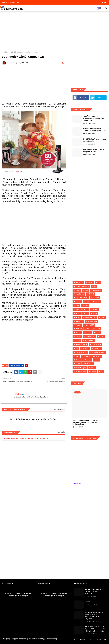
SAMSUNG (79, 282)
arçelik (93, 368)
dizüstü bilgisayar (81, 344)
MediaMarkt (97, 290)
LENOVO (96, 298)
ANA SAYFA (77, 483)
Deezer (86, 356)
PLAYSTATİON (92, 321)
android (93, 372)
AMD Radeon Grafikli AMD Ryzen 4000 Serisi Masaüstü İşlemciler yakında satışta (95, 629)
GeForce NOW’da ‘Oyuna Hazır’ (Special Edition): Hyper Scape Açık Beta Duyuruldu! (94, 615)
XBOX (102, 337)
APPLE (86, 306)
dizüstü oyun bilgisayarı (83, 360)
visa (97, 360)
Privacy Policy (101, 639)
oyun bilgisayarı (81, 372)
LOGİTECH (79, 329)
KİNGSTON (79, 321)
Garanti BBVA (89, 341)
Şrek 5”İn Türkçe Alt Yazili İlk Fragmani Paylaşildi (94, 151)
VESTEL (78, 313)
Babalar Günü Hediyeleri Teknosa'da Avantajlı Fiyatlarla (95, 129)
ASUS (77, 306)
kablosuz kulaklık (91, 317)
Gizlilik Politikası (15, 2)
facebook (82, 98)
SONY (88, 302)
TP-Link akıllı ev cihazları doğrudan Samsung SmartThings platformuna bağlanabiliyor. (87, 422)
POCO (98, 333)
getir (77, 356)
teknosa (78, 302)
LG (12, 52)
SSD (87, 313)
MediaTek (86, 348)
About (82, 639)
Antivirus (97, 302)
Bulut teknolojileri (81, 352)
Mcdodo (78, 333)
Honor (78, 290)
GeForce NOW (90, 337)
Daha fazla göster (59, 410)
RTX (102, 372)
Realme (95, 309)
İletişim (88, 602)
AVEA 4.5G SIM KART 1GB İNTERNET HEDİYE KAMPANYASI (94, 591)
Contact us (90, 639)
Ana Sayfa (6, 52)
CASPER (92, 294)
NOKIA (95, 313)
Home (77, 639)
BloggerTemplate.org (48, 639)
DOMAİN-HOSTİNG (98, 352)
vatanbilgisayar (81, 368)
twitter (100, 98)
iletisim (5, 2)
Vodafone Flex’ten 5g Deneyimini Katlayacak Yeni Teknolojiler (93, 118)
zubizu (78, 341)
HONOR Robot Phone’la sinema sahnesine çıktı (95, 140)
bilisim (17, 394)
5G (95, 286)
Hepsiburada (80, 294)
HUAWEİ (90, 282)
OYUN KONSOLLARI (82, 298)
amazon (88, 333)
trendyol (78, 325)
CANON (78, 337)
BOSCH (78, 364)
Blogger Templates (19, 639)
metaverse (97, 356)
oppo (86, 290)
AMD (103, 317)
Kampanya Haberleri (16, 365)
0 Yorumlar (61, 432)
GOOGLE (97, 329)
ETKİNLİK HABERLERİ (82, 286)
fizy (77, 348)
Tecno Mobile (96, 344)
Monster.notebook (82, 309)
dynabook (97, 348)
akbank (78, 317)
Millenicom (89, 364)
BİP (88, 329)
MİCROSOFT (90, 325)
